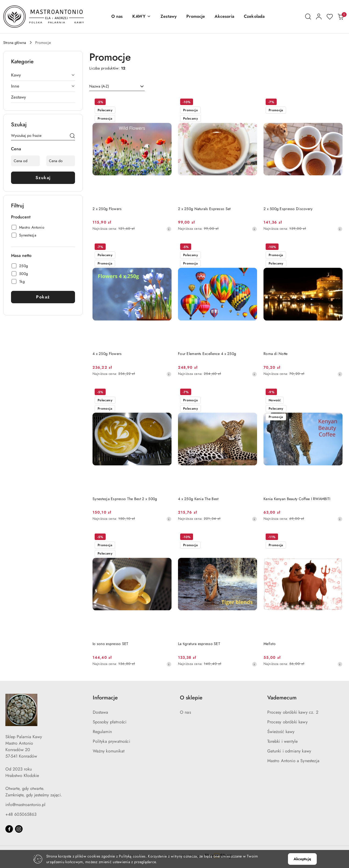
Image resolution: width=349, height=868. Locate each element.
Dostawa (101, 712)
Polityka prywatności (111, 741)
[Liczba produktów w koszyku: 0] (340, 17)
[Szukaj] (72, 137)
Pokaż (43, 297)
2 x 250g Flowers (107, 209)
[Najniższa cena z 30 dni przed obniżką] (169, 229)
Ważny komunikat (109, 751)
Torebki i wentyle (283, 741)
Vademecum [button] (282, 698)
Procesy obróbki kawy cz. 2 (293, 712)
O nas (185, 712)
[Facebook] (9, 829)
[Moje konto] (319, 17)
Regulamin (102, 732)
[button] (142, 17)
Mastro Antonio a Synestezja (293, 761)
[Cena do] (61, 161)
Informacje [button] (105, 698)
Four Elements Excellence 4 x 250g (207, 354)
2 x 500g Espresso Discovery (288, 209)
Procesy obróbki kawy (287, 722)
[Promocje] (196, 17)
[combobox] (117, 86)
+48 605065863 (21, 814)
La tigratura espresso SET (199, 644)
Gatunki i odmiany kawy (289, 751)
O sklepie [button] (191, 698)
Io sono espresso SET (111, 644)
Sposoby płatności (110, 722)
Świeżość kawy (281, 732)
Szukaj (43, 178)
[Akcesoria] (224, 17)
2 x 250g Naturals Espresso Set (204, 209)
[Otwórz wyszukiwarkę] (308, 17)
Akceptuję (302, 859)
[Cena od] (25, 161)
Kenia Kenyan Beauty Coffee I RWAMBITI (297, 499)
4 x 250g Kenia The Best (198, 499)
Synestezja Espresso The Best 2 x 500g (125, 499)
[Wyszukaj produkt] (43, 137)
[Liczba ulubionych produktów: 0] (330, 17)
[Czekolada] (254, 17)
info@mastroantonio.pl (25, 805)
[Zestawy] (169, 17)
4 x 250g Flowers (107, 354)
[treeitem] (43, 75)
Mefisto (270, 644)
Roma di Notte (276, 354)
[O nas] (117, 17)
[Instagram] (19, 829)
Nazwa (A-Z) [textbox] (99, 86)
